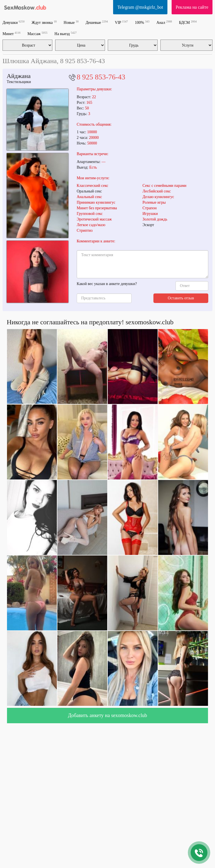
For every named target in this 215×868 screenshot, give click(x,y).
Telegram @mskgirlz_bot (140, 7)
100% (142, 22)
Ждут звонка (44, 22)
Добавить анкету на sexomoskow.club (108, 715)
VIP (121, 22)
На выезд (66, 34)
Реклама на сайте (192, 7)
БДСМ (188, 22)
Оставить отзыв (181, 298)
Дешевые (97, 22)
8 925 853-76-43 (101, 77)
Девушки (14, 22)
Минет (11, 34)
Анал (164, 22)
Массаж (38, 34)
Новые (71, 22)
